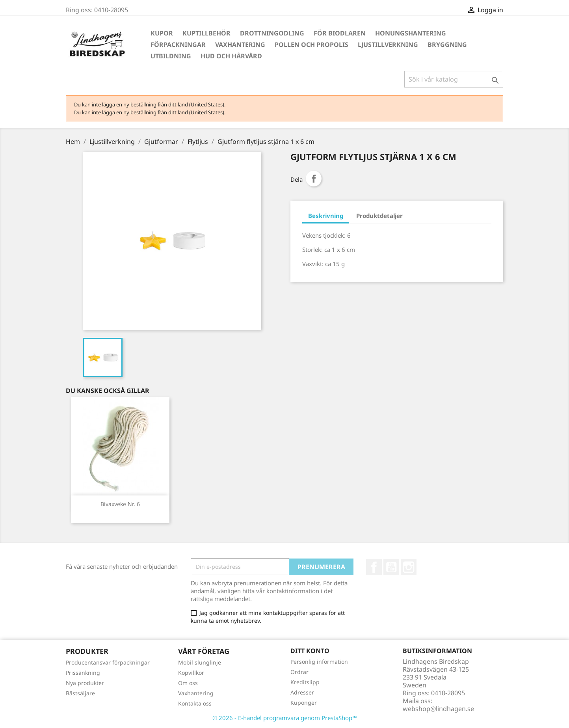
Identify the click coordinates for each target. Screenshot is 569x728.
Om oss (188, 683)
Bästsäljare (80, 693)
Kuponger (304, 703)
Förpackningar (178, 45)
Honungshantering (411, 33)
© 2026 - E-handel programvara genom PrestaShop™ (285, 718)
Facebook (374, 567)
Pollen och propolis (311, 45)
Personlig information (319, 662)
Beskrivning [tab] (326, 216)
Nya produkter (85, 683)
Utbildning (171, 56)
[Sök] (454, 79)
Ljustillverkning (388, 45)
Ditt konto (310, 651)
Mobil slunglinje (200, 662)
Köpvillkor (191, 673)
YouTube (391, 567)
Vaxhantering (240, 45)
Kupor (162, 33)
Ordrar (299, 672)
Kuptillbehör (206, 33)
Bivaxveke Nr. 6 (120, 504)
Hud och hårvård (231, 56)
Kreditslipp (305, 682)
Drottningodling (272, 33)
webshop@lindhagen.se (438, 709)
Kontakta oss (195, 703)
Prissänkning (83, 673)
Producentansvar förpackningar (108, 662)
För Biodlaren (340, 33)
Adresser (302, 692)
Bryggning (447, 45)
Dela (314, 179)
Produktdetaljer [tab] (379, 216)
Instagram (409, 567)
